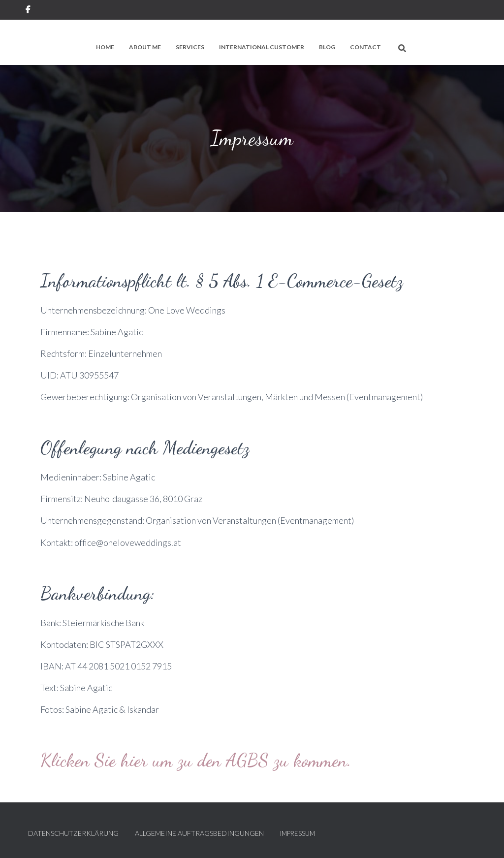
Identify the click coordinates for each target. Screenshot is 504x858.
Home (105, 47)
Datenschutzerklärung (73, 833)
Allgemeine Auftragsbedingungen (199, 833)
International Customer (262, 47)
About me (145, 47)
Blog (327, 47)
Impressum (298, 833)
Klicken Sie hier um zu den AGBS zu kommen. (196, 760)
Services (190, 47)
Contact (365, 47)
